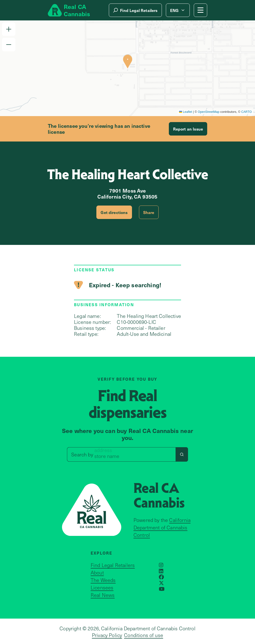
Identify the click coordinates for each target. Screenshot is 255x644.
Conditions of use (144, 635)
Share (149, 212)
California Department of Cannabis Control (162, 527)
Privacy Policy (107, 635)
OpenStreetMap (209, 112)
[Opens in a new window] (161, 565)
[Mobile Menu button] (200, 10)
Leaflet (186, 112)
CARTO (247, 112)
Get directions (114, 212)
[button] (9, 29)
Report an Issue (188, 129)
